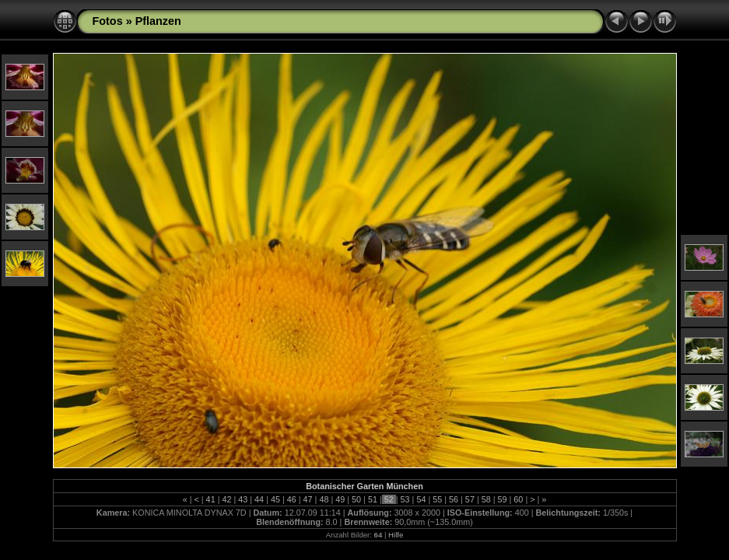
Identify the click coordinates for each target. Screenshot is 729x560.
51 (373, 499)
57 (470, 499)
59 (503, 499)
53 (405, 499)
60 (518, 499)
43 (243, 499)
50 (356, 499)
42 (226, 499)
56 (454, 499)
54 (421, 499)
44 (259, 499)
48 (324, 499)
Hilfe (396, 535)
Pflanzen (158, 21)
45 (275, 499)
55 (437, 499)
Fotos (108, 21)
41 (211, 499)
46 (292, 499)
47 (308, 499)
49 (340, 499)
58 (486, 499)
